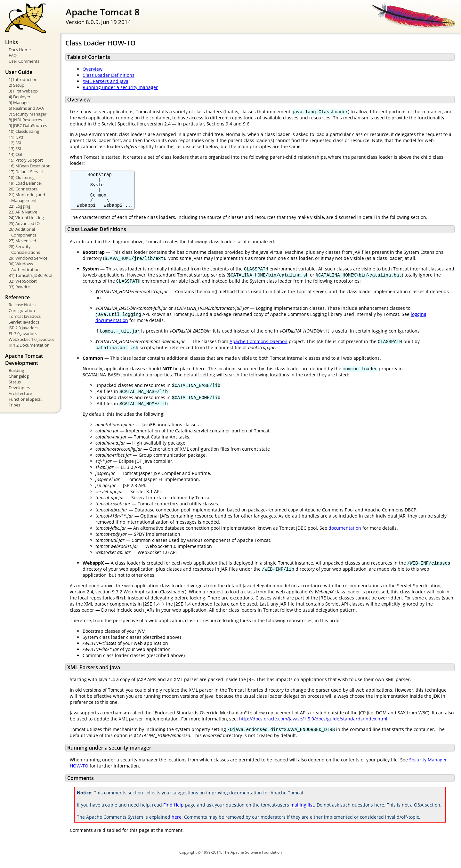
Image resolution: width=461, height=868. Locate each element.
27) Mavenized (22, 241)
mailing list (302, 812)
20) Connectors (23, 189)
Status (15, 382)
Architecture (20, 393)
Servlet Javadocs (24, 322)
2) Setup (16, 85)
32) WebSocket (23, 281)
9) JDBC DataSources (28, 125)
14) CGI (15, 154)
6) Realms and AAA (26, 108)
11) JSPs (16, 137)
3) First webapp (23, 91)
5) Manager (19, 102)
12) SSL (15, 143)
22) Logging (20, 206)
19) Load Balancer (25, 183)
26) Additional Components (22, 232)
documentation (345, 535)
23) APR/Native (23, 212)
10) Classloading (24, 131)
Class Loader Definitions (109, 75)
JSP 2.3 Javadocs (24, 328)
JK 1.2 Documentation (29, 345)
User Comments (24, 61)
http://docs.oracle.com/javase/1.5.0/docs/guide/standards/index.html (313, 725)
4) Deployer (20, 97)
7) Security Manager (28, 114)
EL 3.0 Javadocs (23, 334)
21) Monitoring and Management (27, 197)
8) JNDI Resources (25, 120)
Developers (19, 388)
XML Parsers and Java (105, 81)
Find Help (174, 812)
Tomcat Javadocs (25, 316)
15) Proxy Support (26, 160)
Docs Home (20, 50)
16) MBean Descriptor (29, 166)
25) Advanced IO (24, 223)
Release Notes (22, 305)
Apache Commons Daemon (259, 348)
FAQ (13, 55)
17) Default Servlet (26, 172)
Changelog (19, 376)
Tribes (14, 405)
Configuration (22, 310)
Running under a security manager (120, 87)
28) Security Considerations (24, 249)
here (177, 824)
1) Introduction (23, 79)
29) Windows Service (28, 258)
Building (16, 370)
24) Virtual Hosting (26, 218)
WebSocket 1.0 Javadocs (31, 339)
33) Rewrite (19, 287)
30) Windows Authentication (24, 267)
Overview (93, 69)
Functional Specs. (25, 399)
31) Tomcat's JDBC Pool (30, 275)
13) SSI (15, 149)
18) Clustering (22, 177)
